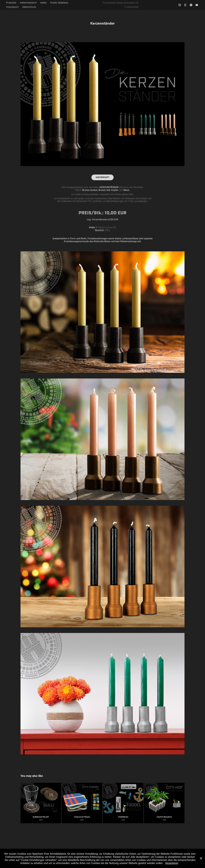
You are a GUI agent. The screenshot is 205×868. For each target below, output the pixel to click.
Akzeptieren (172, 863)
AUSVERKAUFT (102, 177)
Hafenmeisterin (28, 3)
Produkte (11, 3)
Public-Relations (59, 3)
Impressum (12, 7)
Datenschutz (29, 7)
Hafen (43, 3)
